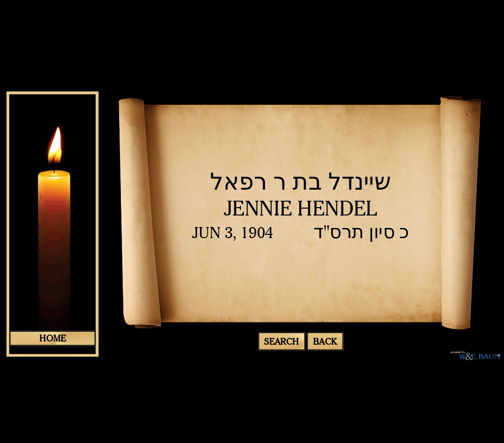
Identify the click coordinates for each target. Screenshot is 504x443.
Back (325, 341)
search (281, 341)
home (52, 338)
